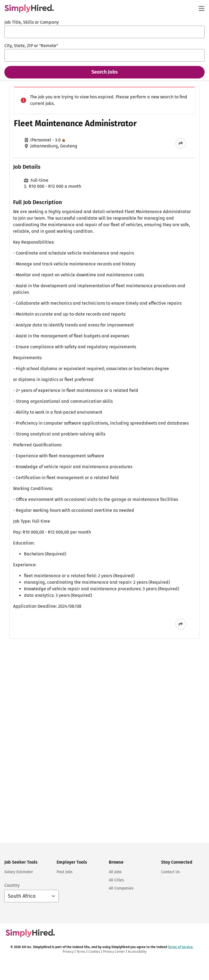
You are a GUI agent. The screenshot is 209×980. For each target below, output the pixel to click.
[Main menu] (201, 8)
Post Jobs (65, 872)
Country (12, 885)
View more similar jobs (158, 394)
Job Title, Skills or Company (32, 22)
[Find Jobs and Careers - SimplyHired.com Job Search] (29, 8)
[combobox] (104, 32)
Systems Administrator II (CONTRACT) (149, 361)
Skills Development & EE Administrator (151, 322)
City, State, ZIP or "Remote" (31, 46)
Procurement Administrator (139, 110)
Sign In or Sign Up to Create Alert (155, 455)
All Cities (116, 880)
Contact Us (170, 872)
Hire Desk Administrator (136, 145)
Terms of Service (124, 476)
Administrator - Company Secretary (147, 289)
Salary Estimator (19, 872)
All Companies (121, 888)
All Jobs (115, 872)
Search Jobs (105, 72)
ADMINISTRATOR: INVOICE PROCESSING (150, 183)
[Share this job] (84, 160)
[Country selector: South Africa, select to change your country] (32, 896)
